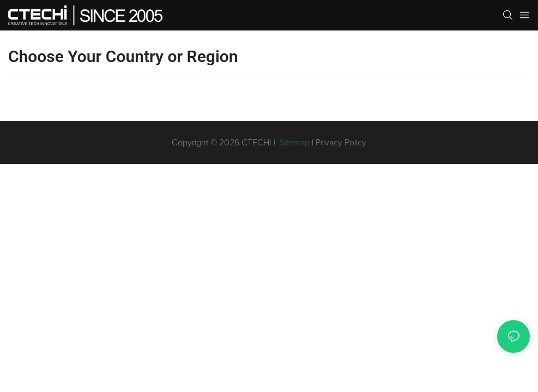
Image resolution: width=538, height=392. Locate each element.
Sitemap (294, 143)
